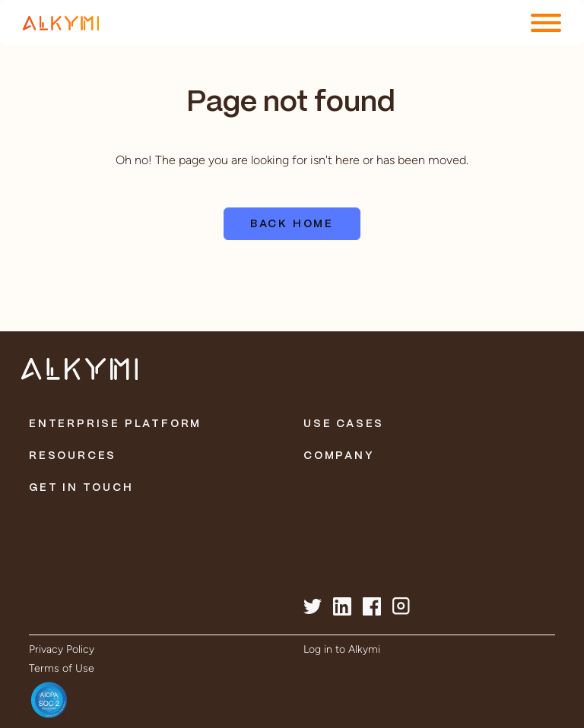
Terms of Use (62, 668)
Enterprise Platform (115, 424)
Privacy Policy (62, 649)
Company (339, 456)
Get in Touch (81, 488)
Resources (73, 456)
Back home (292, 224)
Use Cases (344, 424)
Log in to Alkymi (342, 649)
